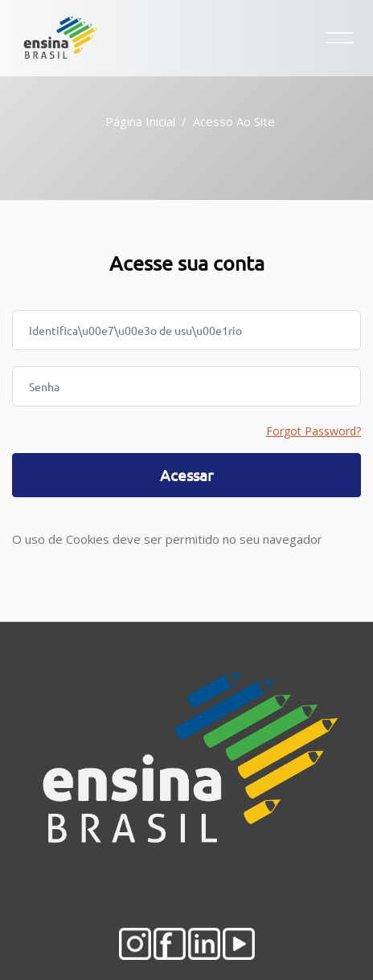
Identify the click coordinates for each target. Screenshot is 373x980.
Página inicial (140, 121)
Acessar (186, 475)
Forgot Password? (314, 431)
